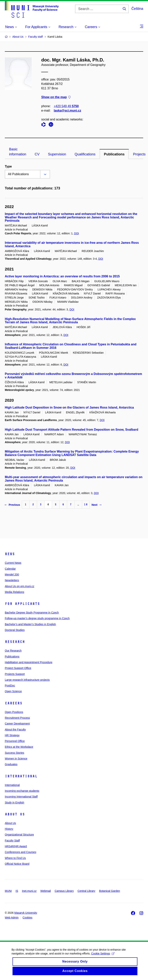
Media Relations (14, 592)
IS (17, 891)
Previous (12, 505)
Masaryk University (26, 913)
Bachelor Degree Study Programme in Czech (32, 613)
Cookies (27, 918)
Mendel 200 (12, 575)
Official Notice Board (17, 864)
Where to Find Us (15, 858)
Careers (14, 703)
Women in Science (16, 759)
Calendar (10, 569)
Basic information (18, 152)
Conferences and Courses (21, 852)
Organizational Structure (19, 835)
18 (86, 505)
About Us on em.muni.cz (20, 586)
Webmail (46, 891)
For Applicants (22, 604)
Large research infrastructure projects (27, 680)
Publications (114, 154)
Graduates (11, 764)
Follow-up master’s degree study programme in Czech (37, 618)
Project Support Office (18, 668)
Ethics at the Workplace (19, 747)
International (21, 776)
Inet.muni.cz (29, 891)
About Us (15, 814)
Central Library (87, 891)
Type (8, 166)
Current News (13, 563)
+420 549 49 (66, 106)
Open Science (13, 691)
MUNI (8, 891)
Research (15, 642)
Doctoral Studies (15, 630)
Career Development (17, 724)
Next (96, 505)
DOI (77, 233)
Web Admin (12, 918)
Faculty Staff (12, 841)
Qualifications (85, 154)
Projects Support (15, 674)
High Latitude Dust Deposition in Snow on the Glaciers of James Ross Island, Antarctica (69, 408)
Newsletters (12, 580)
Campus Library (64, 891)
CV (37, 154)
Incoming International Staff (21, 797)
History (9, 829)
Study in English (14, 803)
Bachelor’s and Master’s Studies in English (30, 624)
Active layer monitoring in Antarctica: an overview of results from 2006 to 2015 (62, 276)
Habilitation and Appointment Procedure (29, 662)
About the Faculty (15, 730)
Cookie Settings (103, 958)
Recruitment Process (17, 718)
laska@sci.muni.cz (67, 111)
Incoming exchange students (22, 791)
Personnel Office (15, 741)
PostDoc (10, 686)
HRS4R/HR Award (16, 846)
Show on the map (56, 97)
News (10, 554)
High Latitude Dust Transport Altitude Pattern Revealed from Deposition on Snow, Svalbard (71, 430)
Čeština (137, 9)
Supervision (57, 154)
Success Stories (14, 753)
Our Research (13, 651)
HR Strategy (12, 735)
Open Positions (14, 712)
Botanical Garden (109, 891)
